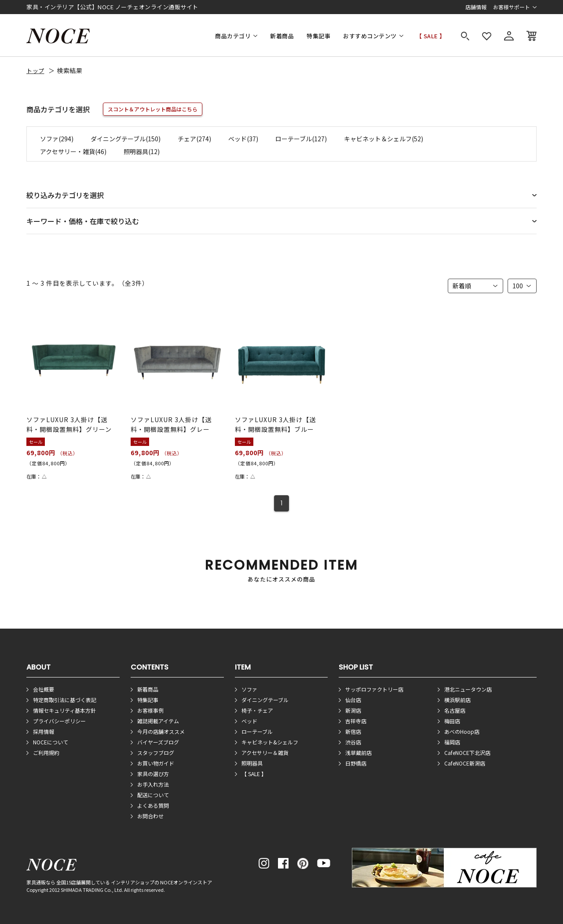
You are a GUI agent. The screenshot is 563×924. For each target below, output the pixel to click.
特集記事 (318, 36)
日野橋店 (356, 763)
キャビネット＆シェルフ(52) (384, 139)
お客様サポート (512, 7)
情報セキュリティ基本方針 (64, 710)
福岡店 (452, 742)
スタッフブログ (156, 753)
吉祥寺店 (356, 721)
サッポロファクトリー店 (374, 689)
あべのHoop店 (462, 731)
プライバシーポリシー (59, 721)
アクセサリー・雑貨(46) (73, 151)
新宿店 (353, 731)
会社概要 (44, 689)
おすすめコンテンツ (370, 36)
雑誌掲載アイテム (158, 721)
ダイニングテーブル (265, 700)
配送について (153, 795)
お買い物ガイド (156, 763)
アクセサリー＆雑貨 (265, 753)
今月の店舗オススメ (161, 731)
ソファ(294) (57, 139)
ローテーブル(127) (301, 139)
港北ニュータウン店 (468, 689)
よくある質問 (153, 805)
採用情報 (44, 731)
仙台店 (353, 700)
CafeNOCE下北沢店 (467, 753)
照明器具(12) (142, 151)
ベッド (249, 721)
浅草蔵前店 (358, 753)
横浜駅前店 (457, 700)
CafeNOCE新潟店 (465, 763)
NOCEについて (51, 742)
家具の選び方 (153, 774)
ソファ (249, 689)
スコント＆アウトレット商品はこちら (153, 109)
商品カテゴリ (233, 36)
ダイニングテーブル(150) (126, 139)
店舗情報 (476, 7)
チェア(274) (194, 139)
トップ (35, 71)
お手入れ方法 (153, 784)
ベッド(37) (243, 139)
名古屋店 (455, 710)
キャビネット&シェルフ (270, 742)
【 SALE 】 (431, 36)
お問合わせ (150, 816)
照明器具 (252, 763)
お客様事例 (150, 710)
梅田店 (452, 721)
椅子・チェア (257, 710)
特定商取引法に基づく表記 (65, 700)
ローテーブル (257, 731)
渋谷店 (353, 742)
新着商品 (282, 36)
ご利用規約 (46, 753)
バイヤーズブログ (158, 742)
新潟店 (353, 710)
